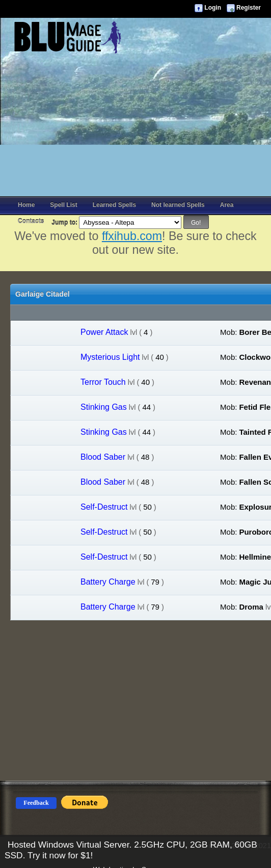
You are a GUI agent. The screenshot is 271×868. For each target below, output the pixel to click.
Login (213, 8)
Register (249, 8)
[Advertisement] (135, 125)
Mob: (228, 332)
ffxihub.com (132, 236)
